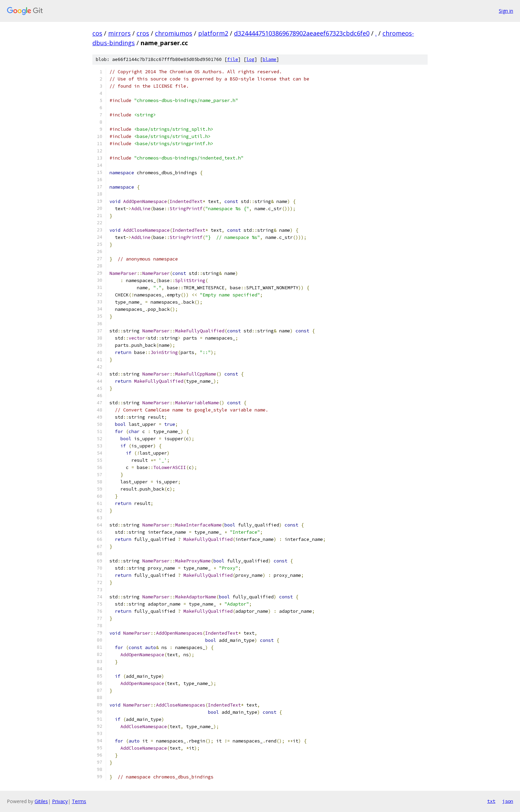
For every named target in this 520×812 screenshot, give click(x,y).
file (233, 59)
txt (491, 801)
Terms (79, 801)
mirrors (119, 33)
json (508, 801)
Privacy (60, 801)
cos (97, 33)
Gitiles (41, 801)
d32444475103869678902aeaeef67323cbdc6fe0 (302, 33)
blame (270, 59)
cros (143, 33)
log (250, 59)
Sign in (506, 11)
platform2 (213, 33)
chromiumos (174, 33)
